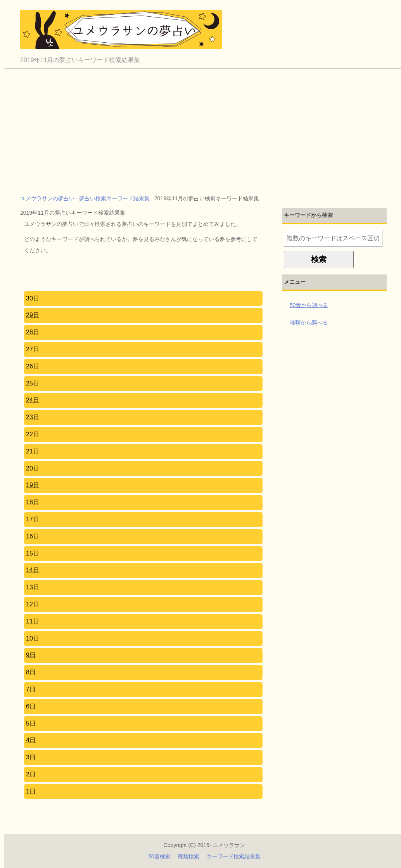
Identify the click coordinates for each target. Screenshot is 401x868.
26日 (33, 366)
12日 (33, 604)
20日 (33, 468)
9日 (31, 655)
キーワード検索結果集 (233, 856)
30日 (33, 298)
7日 (31, 689)
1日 (31, 791)
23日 (33, 417)
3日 (31, 757)
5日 (31, 723)
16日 (33, 536)
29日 (33, 315)
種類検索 (188, 856)
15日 (33, 553)
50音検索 (159, 856)
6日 (31, 706)
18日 (33, 502)
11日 (33, 621)
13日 (33, 587)
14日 (33, 570)
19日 (33, 485)
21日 (33, 451)
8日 (31, 672)
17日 (33, 519)
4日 (31, 740)
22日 (33, 434)
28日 (33, 332)
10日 (33, 638)
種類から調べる (309, 323)
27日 (33, 349)
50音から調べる (309, 305)
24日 (33, 400)
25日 (33, 383)
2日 (31, 774)
